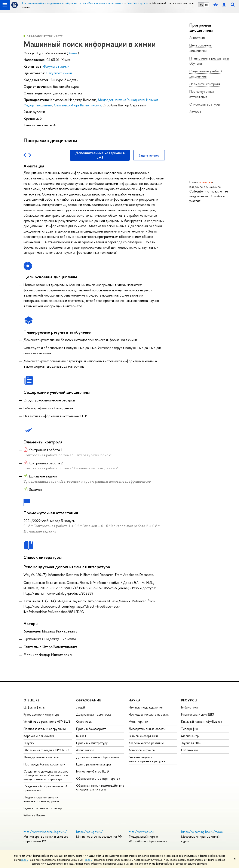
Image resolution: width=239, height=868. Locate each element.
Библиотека (189, 707)
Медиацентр (190, 736)
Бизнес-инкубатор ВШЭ (93, 771)
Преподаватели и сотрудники (45, 729)
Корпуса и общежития (39, 736)
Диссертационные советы (147, 729)
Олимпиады (84, 721)
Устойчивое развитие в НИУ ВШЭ (47, 721)
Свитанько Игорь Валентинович (77, 105)
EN (207, 5)
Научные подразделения (146, 707)
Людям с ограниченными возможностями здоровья (41, 799)
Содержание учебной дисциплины (206, 74)
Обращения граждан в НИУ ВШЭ (46, 750)
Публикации (189, 750)
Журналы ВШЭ (191, 743)
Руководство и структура (42, 714)
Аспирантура (85, 750)
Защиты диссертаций (143, 736)
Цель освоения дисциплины (200, 48)
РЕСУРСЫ (189, 700)
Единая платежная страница (43, 808)
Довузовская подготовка (94, 714)
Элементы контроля (205, 84)
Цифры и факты (34, 707)
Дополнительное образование (98, 757)
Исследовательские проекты (149, 714)
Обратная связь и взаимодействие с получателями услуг (100, 787)
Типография (189, 729)
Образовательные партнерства (98, 778)
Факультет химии (56, 66)
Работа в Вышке (34, 815)
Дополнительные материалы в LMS (100, 155)
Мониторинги (138, 721)
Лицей (81, 707)
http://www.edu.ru (141, 832)
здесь (24, 860)
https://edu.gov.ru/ (89, 832)
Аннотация (197, 38)
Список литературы (205, 104)
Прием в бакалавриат (91, 729)
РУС (201, 5)
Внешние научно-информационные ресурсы (147, 759)
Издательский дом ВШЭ (198, 714)
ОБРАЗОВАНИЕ (89, 700)
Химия (73, 53)
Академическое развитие (146, 743)
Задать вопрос (149, 155)
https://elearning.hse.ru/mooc (202, 832)
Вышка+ (81, 736)
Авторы (195, 112)
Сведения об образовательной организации (45, 788)
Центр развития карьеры (94, 764)
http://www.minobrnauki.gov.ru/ (45, 832)
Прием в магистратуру (92, 743)
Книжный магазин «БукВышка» (202, 721)
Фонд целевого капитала (41, 757)
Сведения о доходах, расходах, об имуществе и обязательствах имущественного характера (46, 775)
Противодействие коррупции (44, 764)
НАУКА (134, 700)
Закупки (29, 743)
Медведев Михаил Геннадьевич (121, 100)
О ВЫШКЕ (32, 700)
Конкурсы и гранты (142, 750)
